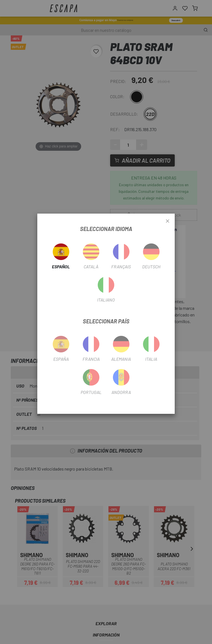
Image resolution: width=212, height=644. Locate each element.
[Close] (168, 221)
